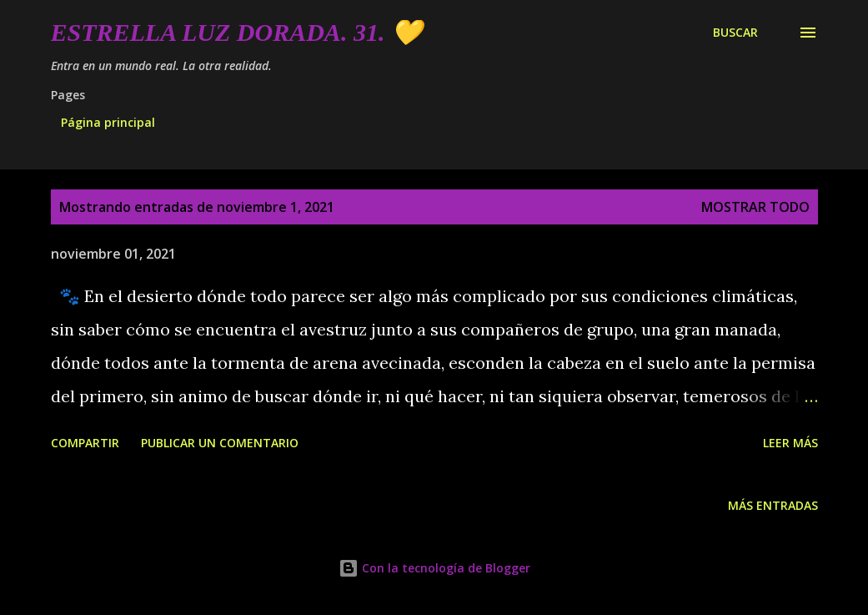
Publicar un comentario (220, 443)
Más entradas (773, 505)
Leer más (790, 443)
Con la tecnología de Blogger (434, 568)
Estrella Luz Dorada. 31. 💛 (236, 32)
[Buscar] (735, 33)
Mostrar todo (755, 207)
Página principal (108, 122)
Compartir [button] (85, 443)
